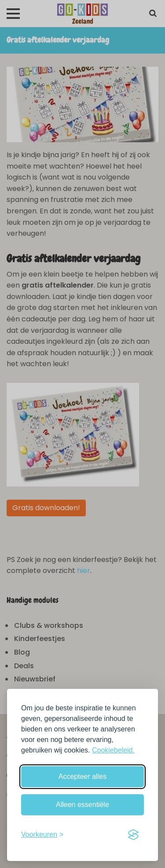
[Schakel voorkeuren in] (42, 835)
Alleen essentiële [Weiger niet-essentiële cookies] (82, 805)
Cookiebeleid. (113, 750)
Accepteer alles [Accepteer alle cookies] (82, 776)
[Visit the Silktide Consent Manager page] (133, 835)
